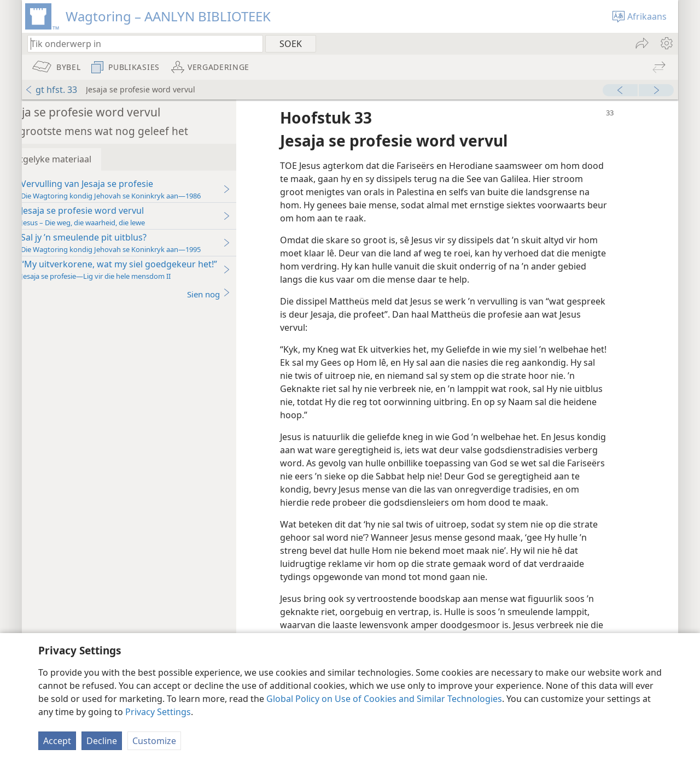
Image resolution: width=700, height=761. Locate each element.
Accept (57, 741)
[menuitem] (666, 43)
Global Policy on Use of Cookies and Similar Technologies (384, 699)
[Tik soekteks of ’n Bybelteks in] (140, 43)
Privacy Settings (158, 712)
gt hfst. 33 (51, 90)
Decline (102, 741)
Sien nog (241, 294)
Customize (154, 741)
